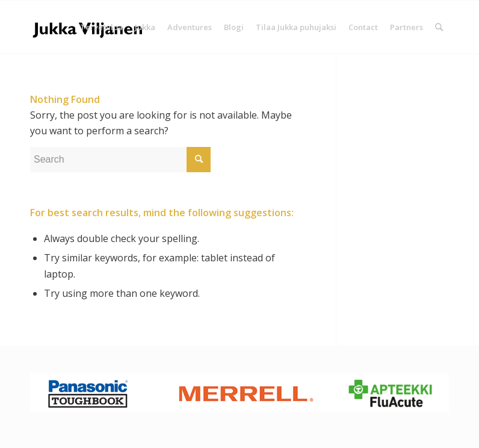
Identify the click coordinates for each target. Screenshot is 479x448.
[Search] (439, 27)
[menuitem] (101, 27)
